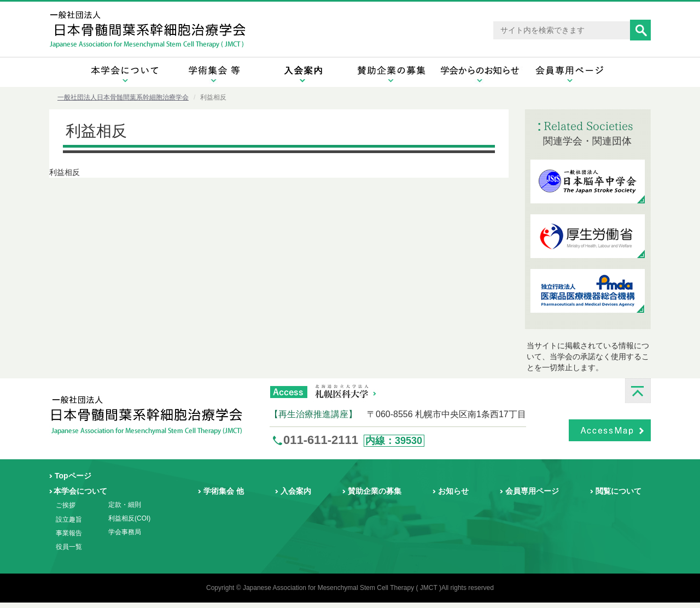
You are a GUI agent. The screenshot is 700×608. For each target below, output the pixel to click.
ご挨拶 (66, 505)
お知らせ (453, 491)
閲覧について (619, 491)
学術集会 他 (224, 491)
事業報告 (69, 533)
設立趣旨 (69, 519)
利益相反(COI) (129, 518)
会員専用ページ (532, 491)
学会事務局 (125, 532)
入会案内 (296, 491)
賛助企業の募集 (375, 491)
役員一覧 (69, 547)
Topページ (73, 476)
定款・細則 (125, 505)
